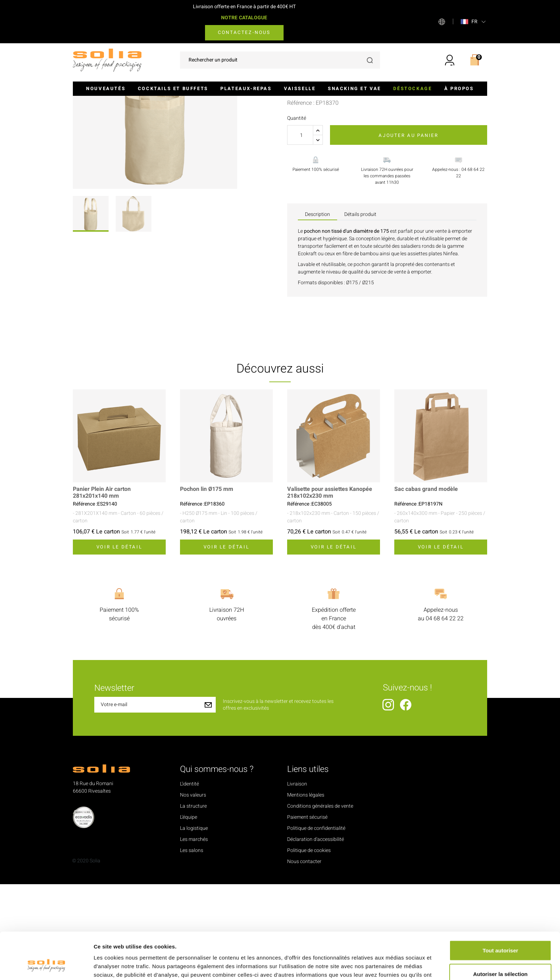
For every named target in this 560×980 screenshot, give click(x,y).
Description (317, 310)
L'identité (189, 880)
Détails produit (360, 310)
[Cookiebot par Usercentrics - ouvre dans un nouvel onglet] (46, 966)
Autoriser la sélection (501, 933)
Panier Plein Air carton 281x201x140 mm (102, 589)
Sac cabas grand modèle (426, 585)
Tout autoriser (500, 910)
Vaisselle (300, 88)
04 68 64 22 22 (445, 714)
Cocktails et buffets (173, 88)
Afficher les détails (393, 966)
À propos (459, 88)
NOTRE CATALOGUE (244, 18)
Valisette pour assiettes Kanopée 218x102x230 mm (330, 589)
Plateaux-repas (246, 88)
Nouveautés (106, 88)
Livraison (297, 880)
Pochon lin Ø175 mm (207, 585)
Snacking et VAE (354, 88)
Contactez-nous (244, 32)
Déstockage (412, 88)
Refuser (500, 957)
